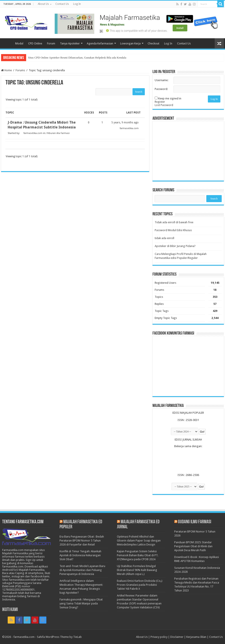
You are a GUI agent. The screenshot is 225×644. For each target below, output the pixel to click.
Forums (20, 70)
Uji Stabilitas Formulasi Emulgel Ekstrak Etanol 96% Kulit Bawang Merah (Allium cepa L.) (137, 570)
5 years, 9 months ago (125, 123)
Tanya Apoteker (70, 43)
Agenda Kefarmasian (100, 43)
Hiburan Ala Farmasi (58, 133)
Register (160, 102)
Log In (77, 4)
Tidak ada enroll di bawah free (174, 222)
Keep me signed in (170, 98)
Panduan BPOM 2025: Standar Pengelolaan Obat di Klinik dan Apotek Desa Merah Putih (193, 546)
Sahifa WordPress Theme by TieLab (59, 637)
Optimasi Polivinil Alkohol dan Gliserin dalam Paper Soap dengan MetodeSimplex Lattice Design (139, 541)
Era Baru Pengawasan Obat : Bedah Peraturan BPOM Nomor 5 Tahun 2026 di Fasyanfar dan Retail (82, 541)
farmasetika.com (24, 637)
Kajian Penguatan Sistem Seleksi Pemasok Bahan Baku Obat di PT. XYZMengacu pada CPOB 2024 (138, 555)
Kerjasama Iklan (196, 637)
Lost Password (164, 105)
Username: (161, 80)
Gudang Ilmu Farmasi (195, 522)
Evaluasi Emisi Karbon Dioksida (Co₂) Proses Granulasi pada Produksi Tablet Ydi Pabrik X (140, 585)
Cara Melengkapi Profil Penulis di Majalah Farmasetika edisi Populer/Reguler (181, 256)
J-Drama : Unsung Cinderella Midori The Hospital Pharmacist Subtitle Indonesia (42, 125)
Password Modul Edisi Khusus (173, 230)
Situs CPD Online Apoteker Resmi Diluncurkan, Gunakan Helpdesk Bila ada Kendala (77, 58)
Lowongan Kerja (130, 43)
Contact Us (62, 4)
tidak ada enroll (164, 238)
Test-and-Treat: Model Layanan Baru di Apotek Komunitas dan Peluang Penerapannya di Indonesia (82, 570)
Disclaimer (177, 637)
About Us (43, 4)
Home (7, 43)
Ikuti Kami (10, 610)
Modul (19, 43)
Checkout (153, 43)
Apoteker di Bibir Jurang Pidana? (175, 246)
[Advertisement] (188, 151)
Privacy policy (159, 637)
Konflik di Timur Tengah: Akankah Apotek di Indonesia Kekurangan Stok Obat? (80, 555)
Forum (51, 43)
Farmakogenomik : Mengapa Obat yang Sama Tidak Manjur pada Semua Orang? (81, 603)
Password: (161, 89)
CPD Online (35, 43)
